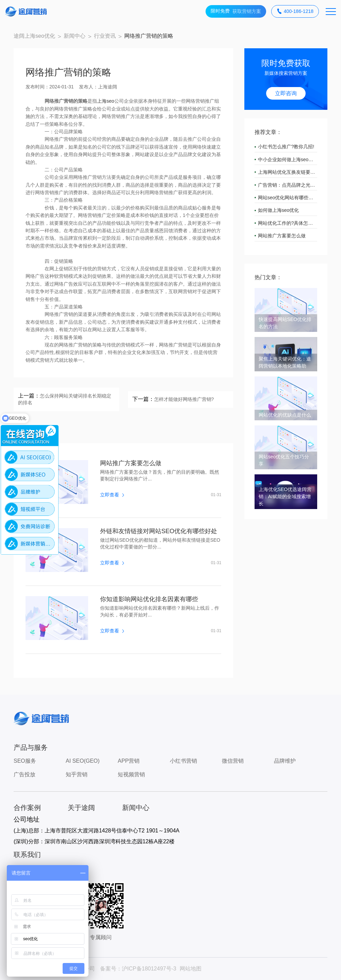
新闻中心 (75, 36)
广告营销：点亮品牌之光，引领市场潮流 (288, 185)
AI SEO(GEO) (83, 761)
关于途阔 (81, 808)
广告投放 (25, 774)
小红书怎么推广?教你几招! (286, 147)
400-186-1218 (295, 11)
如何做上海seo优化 (279, 210)
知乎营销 (77, 774)
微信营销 (233, 761)
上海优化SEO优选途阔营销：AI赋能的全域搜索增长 (285, 496)
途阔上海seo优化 (34, 36)
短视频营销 (131, 774)
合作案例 (27, 808)
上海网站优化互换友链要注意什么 (288, 172)
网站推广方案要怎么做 (131, 463)
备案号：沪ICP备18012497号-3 (138, 969)
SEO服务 (25, 761)
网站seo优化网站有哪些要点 (288, 198)
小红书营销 (183, 761)
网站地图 (191, 969)
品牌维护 (285, 761)
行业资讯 (105, 36)
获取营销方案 (236, 11)
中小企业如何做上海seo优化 (288, 159)
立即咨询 (286, 93)
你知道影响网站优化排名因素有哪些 (149, 599)
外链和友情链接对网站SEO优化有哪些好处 (159, 531)
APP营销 (129, 761)
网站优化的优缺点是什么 (285, 415)
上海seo (106, 101)
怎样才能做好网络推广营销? (184, 399)
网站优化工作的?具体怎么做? (288, 223)
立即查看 (112, 495)
